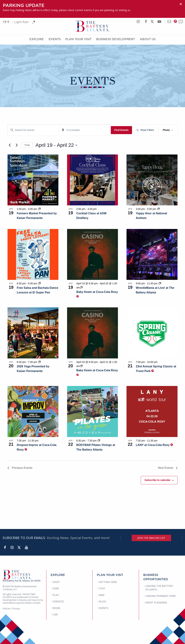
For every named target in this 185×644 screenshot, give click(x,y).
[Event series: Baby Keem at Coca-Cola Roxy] (81, 288)
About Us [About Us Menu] (148, 40)
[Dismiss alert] (181, 4)
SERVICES (58, 601)
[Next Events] (17, 145)
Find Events (121, 130)
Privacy (16, 609)
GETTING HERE (108, 582)
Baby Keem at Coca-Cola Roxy (97, 292)
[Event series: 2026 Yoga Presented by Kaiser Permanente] (39, 362)
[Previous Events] (10, 145)
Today (27, 145)
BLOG (102, 601)
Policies (7, 609)
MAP (102, 595)
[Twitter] (19, 548)
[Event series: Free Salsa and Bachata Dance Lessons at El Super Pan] (39, 283)
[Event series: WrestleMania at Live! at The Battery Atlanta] (160, 283)
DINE (56, 588)
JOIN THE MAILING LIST (151, 538)
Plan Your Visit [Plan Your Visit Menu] (78, 40)
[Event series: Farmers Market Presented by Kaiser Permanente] (39, 209)
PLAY (56, 595)
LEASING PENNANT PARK (161, 596)
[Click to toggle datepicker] (56, 145)
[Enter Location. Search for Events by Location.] (85, 130)
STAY (102, 588)
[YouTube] (26, 548)
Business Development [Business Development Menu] (116, 40)
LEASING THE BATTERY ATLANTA (159, 588)
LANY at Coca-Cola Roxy (153, 445)
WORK (57, 608)
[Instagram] (12, 548)
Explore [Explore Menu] (37, 40)
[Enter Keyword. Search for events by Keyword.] (33, 130)
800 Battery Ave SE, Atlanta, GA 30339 (21, 581)
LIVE (55, 614)
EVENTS (104, 608)
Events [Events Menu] (55, 40)
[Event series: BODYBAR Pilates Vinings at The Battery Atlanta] (99, 441)
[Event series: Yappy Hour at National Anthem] (158, 209)
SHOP (56, 582)
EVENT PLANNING (156, 602)
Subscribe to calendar (158, 480)
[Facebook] (5, 548)
